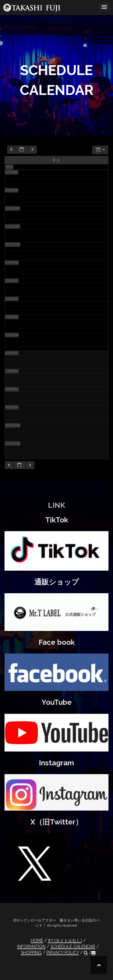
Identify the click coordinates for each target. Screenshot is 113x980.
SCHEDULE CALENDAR (73, 947)
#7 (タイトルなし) (65, 941)
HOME (37, 941)
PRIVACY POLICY (63, 953)
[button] (86, 953)
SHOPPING (31, 953)
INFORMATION (31, 947)
